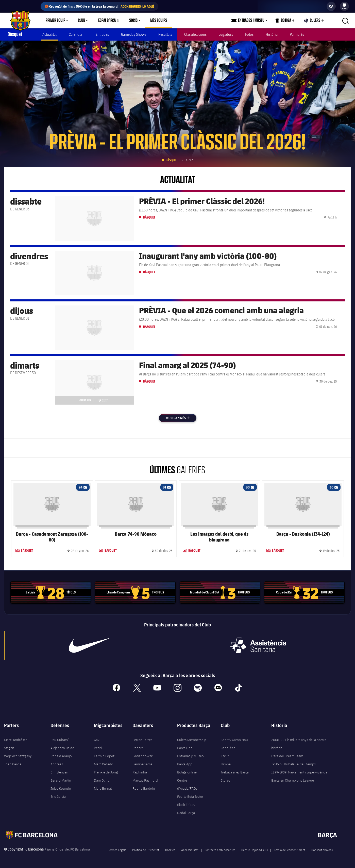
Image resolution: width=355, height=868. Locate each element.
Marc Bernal (103, 788)
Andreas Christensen (59, 768)
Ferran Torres (142, 740)
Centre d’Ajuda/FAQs (187, 784)
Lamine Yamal (143, 764)
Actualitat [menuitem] (49, 34)
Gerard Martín (61, 780)
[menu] (344, 6)
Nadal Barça (186, 813)
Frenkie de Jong (106, 772)
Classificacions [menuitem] (195, 34)
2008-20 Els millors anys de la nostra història (299, 744)
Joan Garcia (13, 764)
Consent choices (322, 850)
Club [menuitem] (81, 21)
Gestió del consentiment (290, 850)
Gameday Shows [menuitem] (134, 34)
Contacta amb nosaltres (220, 850)
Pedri (98, 748)
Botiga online (187, 772)
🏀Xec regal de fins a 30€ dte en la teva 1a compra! (99, 6)
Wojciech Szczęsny (18, 756)
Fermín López (104, 756)
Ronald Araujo (61, 756)
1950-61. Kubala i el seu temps (293, 764)
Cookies (170, 850)
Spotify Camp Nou (234, 740)
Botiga (283, 22)
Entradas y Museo (190, 756)
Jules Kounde (61, 788)
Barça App (185, 764)
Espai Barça (107, 21)
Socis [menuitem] (133, 21)
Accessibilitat (190, 850)
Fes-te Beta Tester (190, 797)
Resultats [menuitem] (165, 34)
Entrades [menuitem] (102, 34)
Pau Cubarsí (60, 740)
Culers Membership (192, 740)
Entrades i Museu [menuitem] (251, 21)
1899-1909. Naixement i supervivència (299, 772)
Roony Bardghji (144, 788)
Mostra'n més (181, 418)
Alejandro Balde (62, 748)
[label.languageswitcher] (331, 6)
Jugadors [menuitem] (226, 34)
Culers (312, 22)
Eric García (58, 797)
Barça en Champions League (293, 780)
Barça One (185, 748)
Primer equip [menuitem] (55, 21)
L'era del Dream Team (287, 756)
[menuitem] (344, 5)
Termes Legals (117, 850)
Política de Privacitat (146, 850)
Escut (225, 756)
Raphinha (140, 772)
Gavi (97, 740)
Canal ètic (228, 748)
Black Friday (186, 805)
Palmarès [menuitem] (297, 34)
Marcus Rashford (145, 780)
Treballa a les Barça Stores (235, 776)
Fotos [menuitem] (249, 34)
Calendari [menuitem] (76, 34)
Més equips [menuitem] (159, 21)
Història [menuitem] (272, 34)
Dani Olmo (102, 780)
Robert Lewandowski (143, 752)
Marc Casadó (104, 764)
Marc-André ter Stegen (15, 744)
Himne (226, 764)
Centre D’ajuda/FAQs (255, 850)
